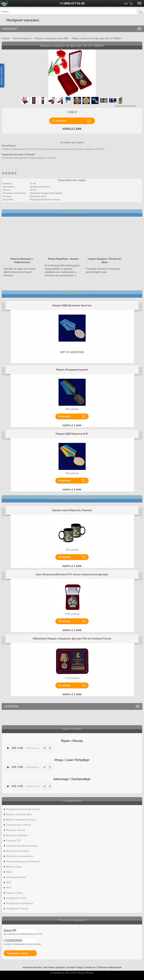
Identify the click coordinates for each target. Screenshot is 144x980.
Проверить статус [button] (18, 953)
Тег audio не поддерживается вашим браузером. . (29, 748)
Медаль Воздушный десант (72, 369)
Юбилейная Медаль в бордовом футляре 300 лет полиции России (72, 638)
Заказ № (20, 930)
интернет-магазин (32, 967)
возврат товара (76, 967)
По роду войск (72, 801)
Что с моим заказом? (72, 920)
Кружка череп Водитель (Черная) (72, 510)
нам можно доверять (54, 967)
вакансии (90, 967)
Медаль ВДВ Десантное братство (72, 305)
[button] (140, 11)
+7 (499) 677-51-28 (72, 3)
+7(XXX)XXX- (20, 940)
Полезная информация (109, 967)
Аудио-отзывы (72, 729)
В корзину (65, 416)
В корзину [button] (60, 121)
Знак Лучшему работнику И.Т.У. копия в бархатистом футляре (72, 574)
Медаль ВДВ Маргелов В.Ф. (72, 434)
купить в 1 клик (72, 128)
